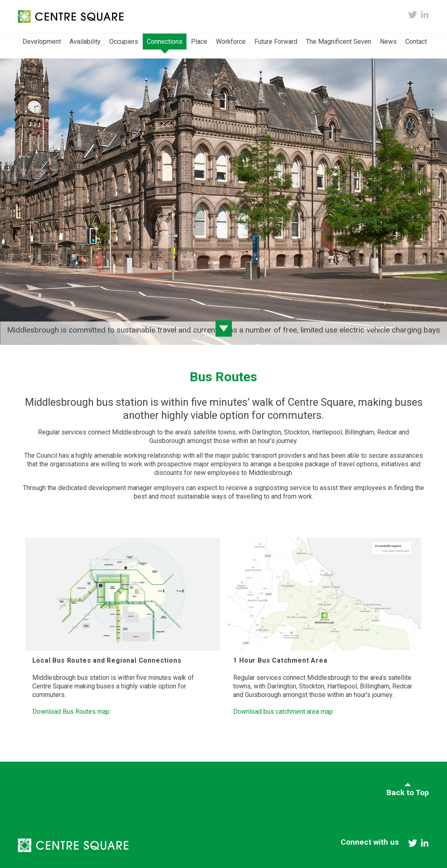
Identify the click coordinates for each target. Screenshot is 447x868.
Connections (165, 42)
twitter (413, 15)
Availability (85, 42)
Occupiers (124, 42)
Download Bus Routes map (71, 712)
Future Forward (276, 42)
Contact (416, 42)
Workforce (231, 42)
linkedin (425, 15)
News (388, 42)
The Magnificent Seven (339, 42)
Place (199, 42)
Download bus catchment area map (283, 712)
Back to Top (408, 793)
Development (42, 42)
